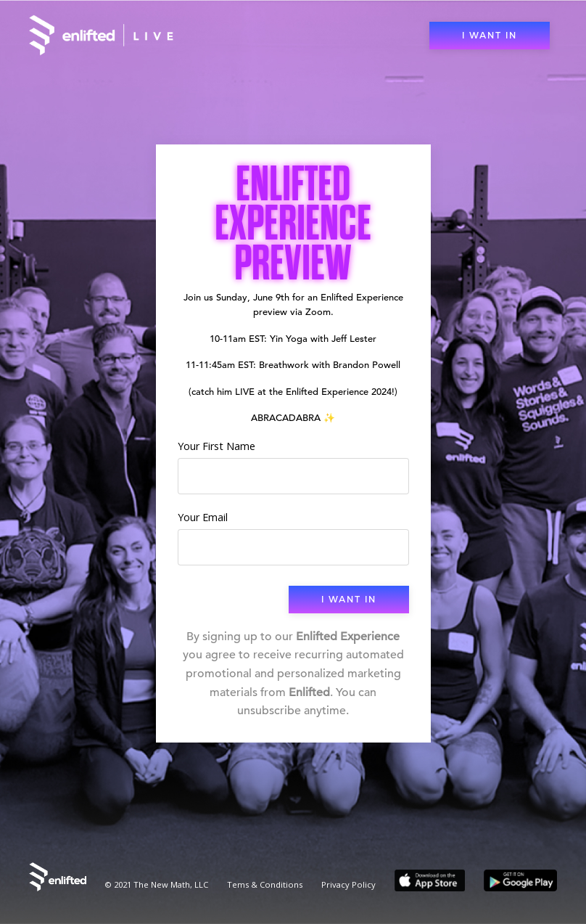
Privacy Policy (348, 884)
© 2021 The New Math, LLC (156, 884)
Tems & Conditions (265, 884)
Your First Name (216, 446)
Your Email (203, 517)
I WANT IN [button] (490, 36)
